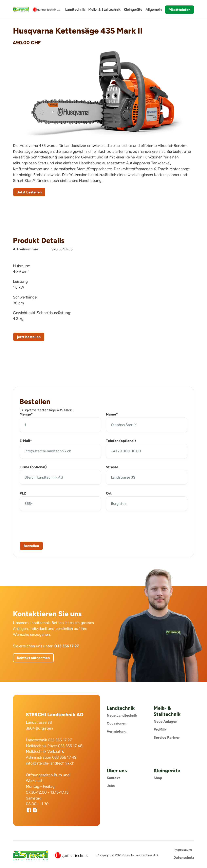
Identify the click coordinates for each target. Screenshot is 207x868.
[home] (21, 9)
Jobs (111, 786)
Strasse (112, 467)
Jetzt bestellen (29, 192)
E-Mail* (26, 441)
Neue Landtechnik (122, 715)
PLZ (23, 493)
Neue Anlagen (165, 721)
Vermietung (117, 731)
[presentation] (50, 525)
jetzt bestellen (29, 337)
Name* (112, 414)
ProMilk (160, 729)
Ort (109, 493)
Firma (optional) (33, 467)
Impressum (183, 850)
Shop (158, 778)
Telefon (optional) (121, 441)
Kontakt (113, 778)
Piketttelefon (180, 10)
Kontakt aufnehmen (33, 658)
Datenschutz (184, 857)
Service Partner (167, 737)
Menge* (26, 414)
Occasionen (117, 723)
